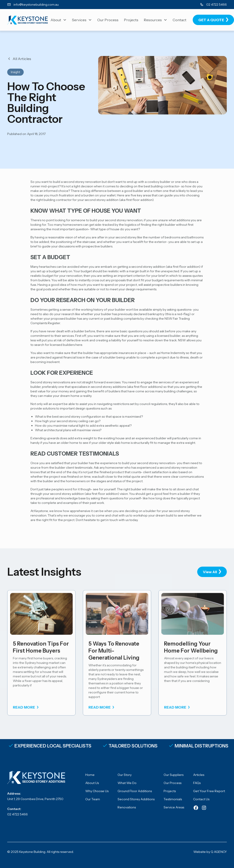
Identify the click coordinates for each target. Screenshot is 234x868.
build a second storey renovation (77, 182)
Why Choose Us (97, 791)
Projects (131, 20)
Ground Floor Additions (135, 791)
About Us (92, 783)
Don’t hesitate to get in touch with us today (107, 520)
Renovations (127, 807)
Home (90, 775)
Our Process (108, 20)
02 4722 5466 (17, 814)
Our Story (125, 775)
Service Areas (174, 807)
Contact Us (201, 799)
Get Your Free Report (209, 791)
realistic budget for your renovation (56, 276)
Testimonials (173, 799)
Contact (180, 20)
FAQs (197, 783)
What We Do (127, 783)
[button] (59, 20)
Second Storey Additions (136, 799)
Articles (199, 775)
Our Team (93, 799)
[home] (28, 20)
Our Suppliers (174, 775)
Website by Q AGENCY (210, 852)
